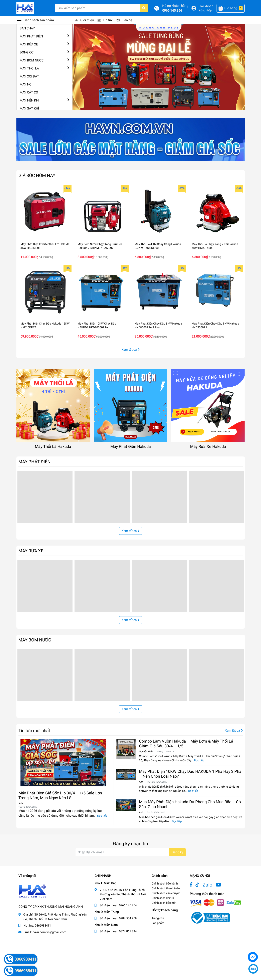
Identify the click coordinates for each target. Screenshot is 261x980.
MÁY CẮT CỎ (29, 92)
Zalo (207, 885)
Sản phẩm (158, 923)
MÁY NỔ (26, 84)
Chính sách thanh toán (166, 888)
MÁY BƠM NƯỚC (32, 60)
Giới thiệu (87, 20)
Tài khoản (206, 6)
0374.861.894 (128, 931)
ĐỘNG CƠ (27, 52)
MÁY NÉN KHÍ (29, 100)
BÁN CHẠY (27, 28)
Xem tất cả (131, 349)
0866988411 (43, 926)
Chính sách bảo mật (164, 903)
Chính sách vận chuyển (166, 893)
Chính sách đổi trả (163, 898)
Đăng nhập (205, 11)
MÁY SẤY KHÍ (29, 108)
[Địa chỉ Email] (131, 852)
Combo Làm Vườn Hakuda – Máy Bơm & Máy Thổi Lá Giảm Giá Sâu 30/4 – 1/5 (186, 744)
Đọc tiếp (102, 816)
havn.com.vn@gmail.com (49, 932)
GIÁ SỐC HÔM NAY (37, 175)
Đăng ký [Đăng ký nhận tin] (177, 852)
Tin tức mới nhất (34, 731)
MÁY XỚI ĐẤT (29, 76)
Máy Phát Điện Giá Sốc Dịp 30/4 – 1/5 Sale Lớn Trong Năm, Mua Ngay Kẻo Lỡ (60, 795)
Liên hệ (127, 20)
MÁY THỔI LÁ (29, 68)
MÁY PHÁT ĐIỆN (31, 36)
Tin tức (108, 20)
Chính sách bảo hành (165, 884)
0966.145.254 (172, 11)
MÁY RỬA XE (29, 44)
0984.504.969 (128, 918)
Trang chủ (158, 918)
